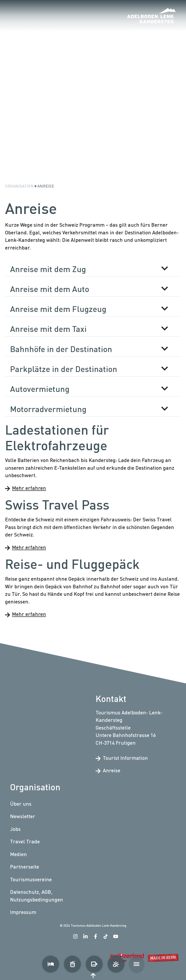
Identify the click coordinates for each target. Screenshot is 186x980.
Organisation (20, 186)
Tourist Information (122, 758)
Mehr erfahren (26, 488)
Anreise (46, 186)
